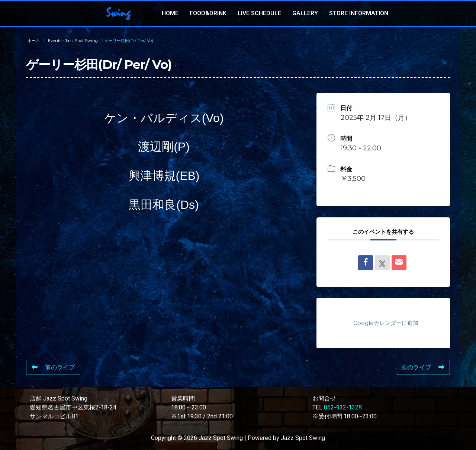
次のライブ (423, 367)
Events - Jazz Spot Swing (73, 41)
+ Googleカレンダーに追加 (383, 323)
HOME (170, 13)
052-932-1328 (343, 407)
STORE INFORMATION (359, 13)
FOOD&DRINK (208, 13)
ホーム (34, 41)
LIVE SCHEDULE (259, 13)
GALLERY (305, 13)
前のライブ (53, 367)
